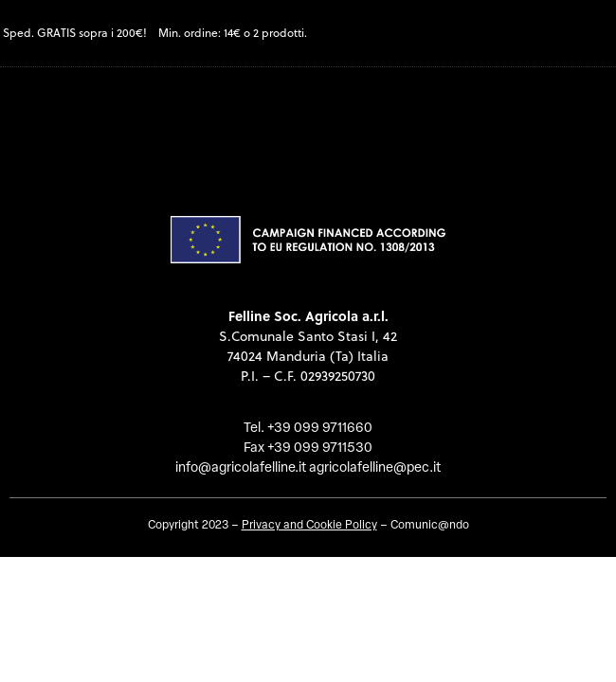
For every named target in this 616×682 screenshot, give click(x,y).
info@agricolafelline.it (241, 468)
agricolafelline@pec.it (375, 468)
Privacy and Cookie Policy (309, 526)
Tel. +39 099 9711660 (308, 429)
